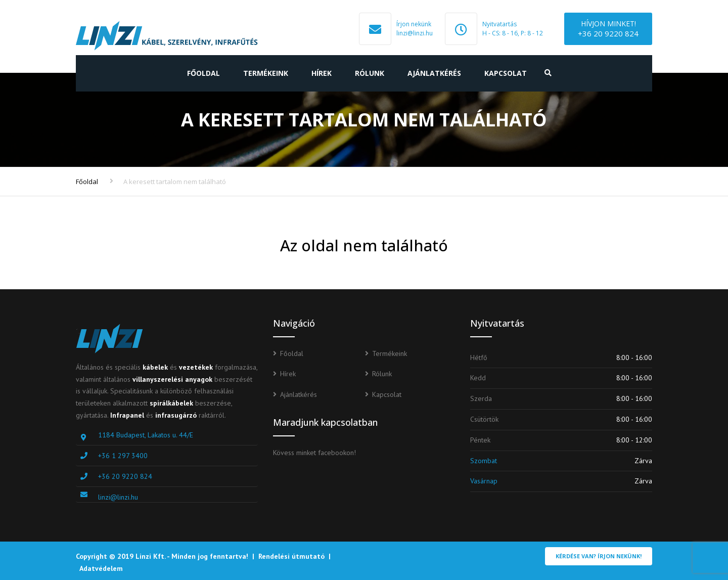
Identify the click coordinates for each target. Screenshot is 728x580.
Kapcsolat (506, 73)
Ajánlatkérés (434, 73)
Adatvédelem (101, 568)
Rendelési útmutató (291, 556)
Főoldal (203, 73)
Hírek (322, 73)
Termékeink (266, 73)
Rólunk (370, 73)
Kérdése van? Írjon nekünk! (599, 556)
